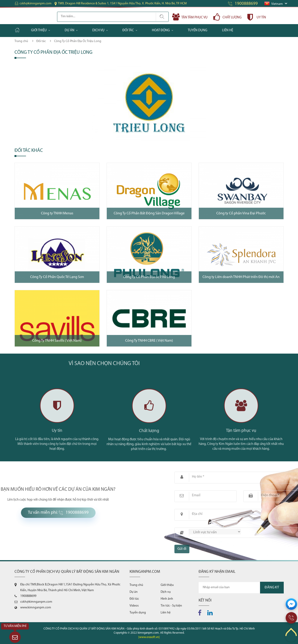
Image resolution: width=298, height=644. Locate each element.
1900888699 (246, 4)
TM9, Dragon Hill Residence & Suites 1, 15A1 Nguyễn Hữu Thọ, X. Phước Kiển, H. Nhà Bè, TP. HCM (122, 4)
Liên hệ (228, 30)
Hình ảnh (167, 599)
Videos (134, 606)
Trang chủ (21, 41)
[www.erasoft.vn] (149, 637)
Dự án (69, 30)
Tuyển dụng (198, 30)
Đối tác (128, 30)
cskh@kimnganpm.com (36, 4)
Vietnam (274, 4)
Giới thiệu (39, 30)
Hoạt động (161, 30)
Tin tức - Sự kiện (171, 606)
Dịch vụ (98, 30)
